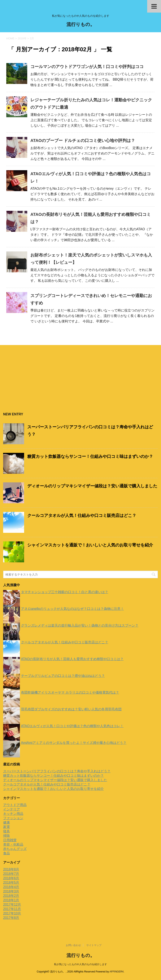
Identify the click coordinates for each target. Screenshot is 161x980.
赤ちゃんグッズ (15, 849)
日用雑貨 (10, 840)
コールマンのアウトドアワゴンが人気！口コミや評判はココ (87, 67)
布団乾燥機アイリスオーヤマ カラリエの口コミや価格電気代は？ (70, 692)
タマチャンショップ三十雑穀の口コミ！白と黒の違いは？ (65, 592)
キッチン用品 (13, 814)
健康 (6, 822)
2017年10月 (12, 913)
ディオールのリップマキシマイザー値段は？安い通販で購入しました (92, 486)
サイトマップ (94, 945)
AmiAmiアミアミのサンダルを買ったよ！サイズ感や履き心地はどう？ (74, 743)
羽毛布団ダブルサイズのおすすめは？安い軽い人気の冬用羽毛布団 (71, 709)
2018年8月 (11, 869)
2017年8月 (11, 918)
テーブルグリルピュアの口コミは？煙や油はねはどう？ (63, 676)
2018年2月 (11, 896)
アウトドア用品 (15, 805)
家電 (6, 827)
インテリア (12, 809)
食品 (6, 853)
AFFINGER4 (116, 972)
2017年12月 (12, 905)
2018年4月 (11, 887)
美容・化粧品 (13, 844)
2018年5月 (11, 883)
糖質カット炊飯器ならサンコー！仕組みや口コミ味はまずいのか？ (90, 456)
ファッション (13, 818)
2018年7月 (11, 874)
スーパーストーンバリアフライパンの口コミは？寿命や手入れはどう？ (57, 771)
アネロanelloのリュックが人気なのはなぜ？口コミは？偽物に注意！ (72, 609)
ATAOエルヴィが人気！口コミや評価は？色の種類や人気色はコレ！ (72, 726)
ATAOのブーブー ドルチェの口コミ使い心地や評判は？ (83, 140)
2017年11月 (12, 909)
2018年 (22, 38)
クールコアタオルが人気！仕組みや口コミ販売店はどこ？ (82, 515)
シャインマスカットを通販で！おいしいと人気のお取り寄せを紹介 (90, 545)
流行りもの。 (81, 25)
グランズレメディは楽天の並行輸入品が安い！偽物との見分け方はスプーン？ (80, 625)
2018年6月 (11, 878)
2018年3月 (11, 891)
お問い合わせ (73, 945)
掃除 (6, 836)
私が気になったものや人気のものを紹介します (80, 964)
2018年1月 (11, 900)
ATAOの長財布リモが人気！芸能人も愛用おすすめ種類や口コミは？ (72, 659)
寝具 (6, 831)
